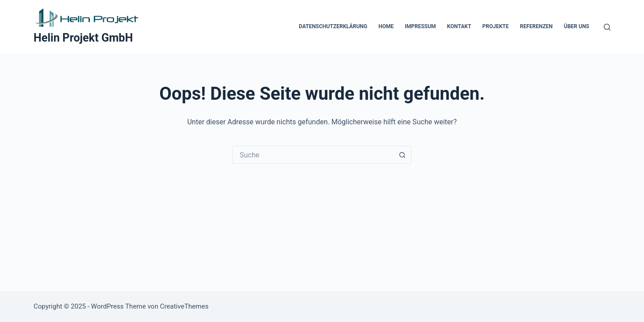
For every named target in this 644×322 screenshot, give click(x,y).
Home (386, 26)
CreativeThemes (184, 306)
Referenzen (536, 26)
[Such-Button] (402, 155)
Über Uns (577, 26)
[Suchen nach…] (313, 155)
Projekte (496, 26)
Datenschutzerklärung (333, 26)
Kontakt (459, 26)
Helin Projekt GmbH (83, 38)
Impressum (420, 26)
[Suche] (607, 27)
